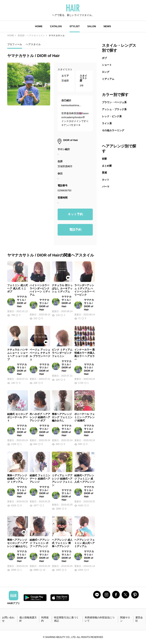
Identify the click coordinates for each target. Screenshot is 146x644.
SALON (92, 26)
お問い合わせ (8, 619)
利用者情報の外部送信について (100, 619)
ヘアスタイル (33, 44)
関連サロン (125, 619)
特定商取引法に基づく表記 (66, 619)
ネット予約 (75, 214)
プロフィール (15, 44)
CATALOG (56, 26)
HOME (39, 26)
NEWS (107, 26)
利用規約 (45, 619)
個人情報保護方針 (28, 619)
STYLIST (75, 26)
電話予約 (75, 230)
